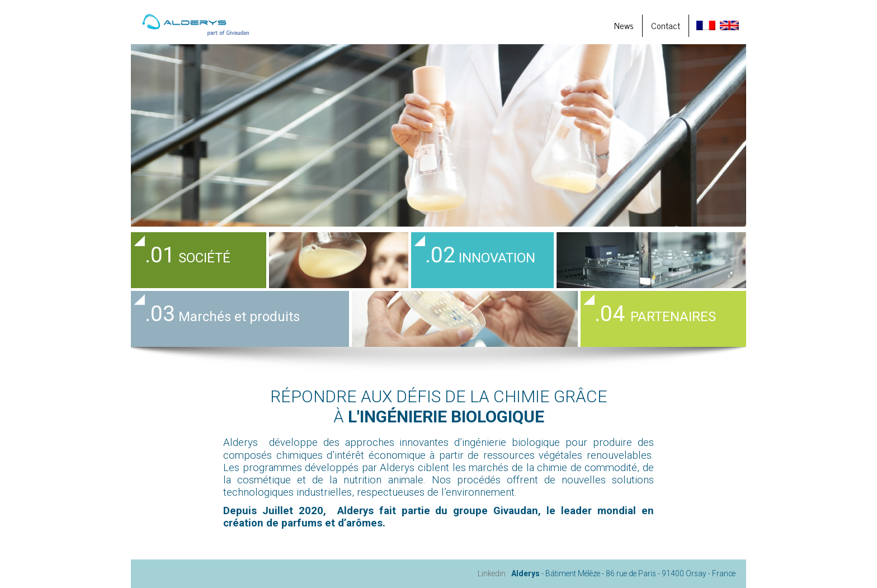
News (624, 25)
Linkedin (492, 573)
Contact (666, 25)
